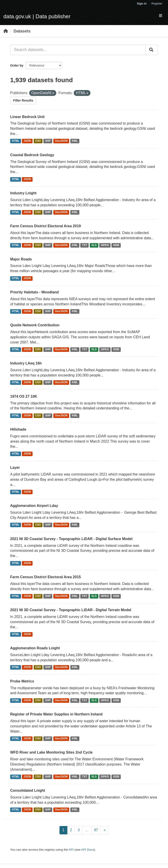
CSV (38, 141)
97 (96, 830)
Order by (17, 65)
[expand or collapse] (161, 16)
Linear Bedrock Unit (27, 117)
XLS (94, 245)
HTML (15, 141)
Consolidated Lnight (28, 790)
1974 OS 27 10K (24, 396)
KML (75, 141)
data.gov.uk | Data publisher (37, 16)
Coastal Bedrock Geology (32, 155)
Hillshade (18, 429)
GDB (116, 245)
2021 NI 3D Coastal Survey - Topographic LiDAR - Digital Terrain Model (71, 610)
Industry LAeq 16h (26, 363)
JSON (27, 141)
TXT (85, 245)
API (71, 850)
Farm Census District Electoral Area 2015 (45, 577)
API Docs (88, 850)
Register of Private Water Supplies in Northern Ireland (56, 714)
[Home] (6, 31)
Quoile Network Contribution (35, 325)
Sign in (142, 3)
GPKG (105, 245)
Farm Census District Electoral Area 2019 (45, 226)
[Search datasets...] (78, 50)
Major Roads (21, 259)
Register (157, 3)
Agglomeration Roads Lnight (35, 648)
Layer (15, 468)
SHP (48, 141)
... (87, 830)
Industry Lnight (23, 193)
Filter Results (23, 100)
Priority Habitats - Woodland (34, 292)
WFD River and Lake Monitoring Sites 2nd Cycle (51, 752)
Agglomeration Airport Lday (34, 506)
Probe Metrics (22, 681)
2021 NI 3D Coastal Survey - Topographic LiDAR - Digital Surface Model (71, 539)
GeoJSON (61, 141)
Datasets (22, 31)
